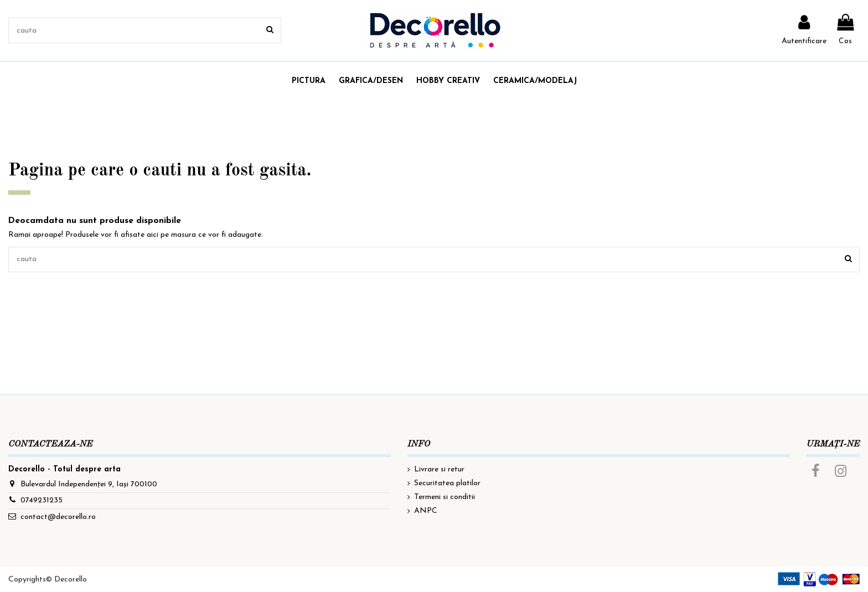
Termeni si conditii (445, 497)
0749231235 (42, 500)
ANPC (426, 511)
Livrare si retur (439, 469)
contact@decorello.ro (58, 517)
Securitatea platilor (447, 483)
